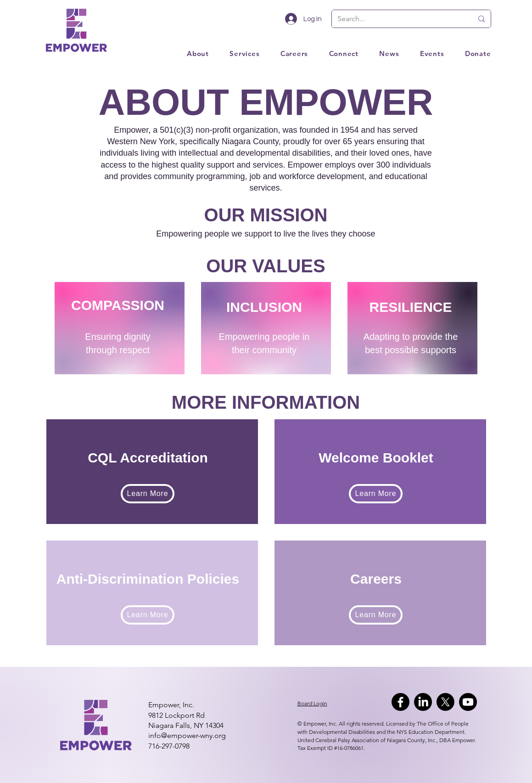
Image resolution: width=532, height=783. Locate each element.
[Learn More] (148, 494)
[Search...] (398, 19)
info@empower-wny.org (187, 735)
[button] (421, 54)
